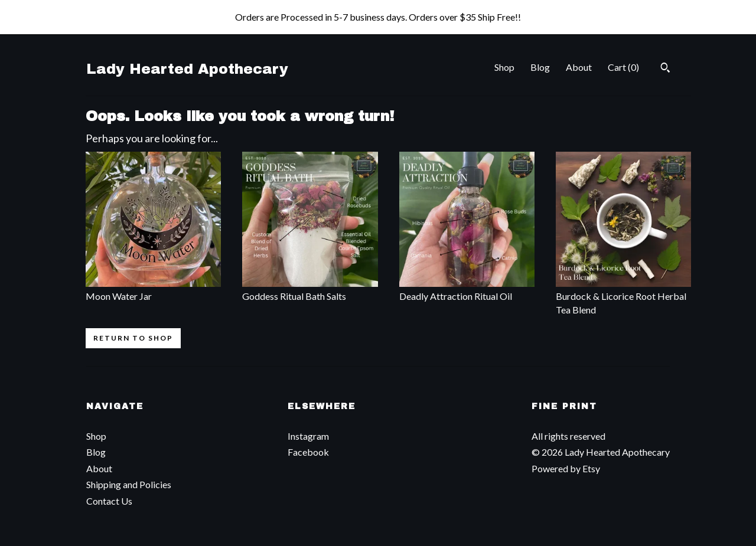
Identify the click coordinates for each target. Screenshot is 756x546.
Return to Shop (133, 338)
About (579, 67)
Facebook (308, 452)
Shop (504, 67)
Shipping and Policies (129, 484)
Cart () (623, 67)
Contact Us (109, 501)
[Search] (665, 69)
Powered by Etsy (566, 468)
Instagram (308, 436)
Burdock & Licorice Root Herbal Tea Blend (623, 296)
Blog (540, 67)
